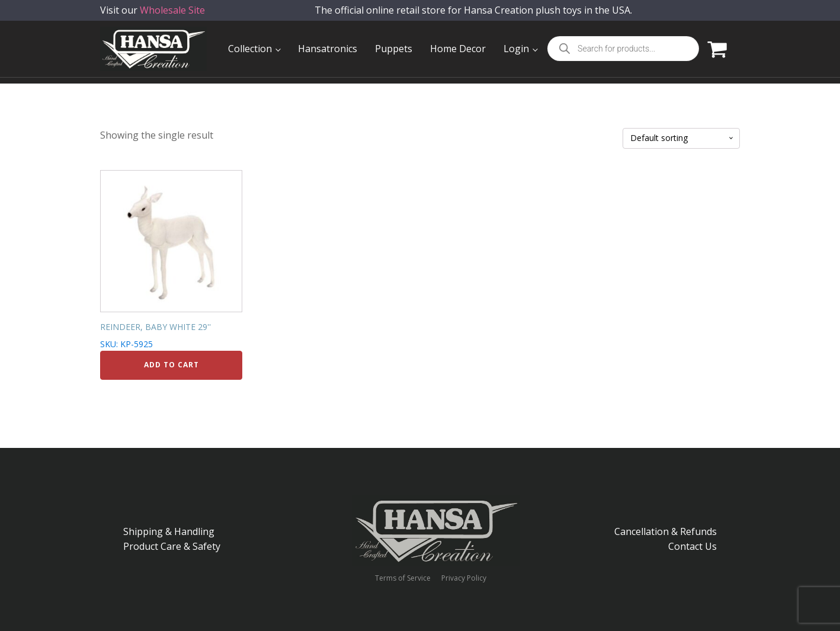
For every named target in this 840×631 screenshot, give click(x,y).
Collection (250, 49)
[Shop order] (681, 138)
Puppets (394, 49)
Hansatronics (328, 49)
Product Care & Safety (172, 546)
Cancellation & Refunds (666, 531)
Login (516, 49)
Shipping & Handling (169, 531)
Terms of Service (403, 578)
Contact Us (692, 546)
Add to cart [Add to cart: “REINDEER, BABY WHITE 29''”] (171, 365)
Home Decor (458, 49)
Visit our (153, 17)
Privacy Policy (464, 578)
